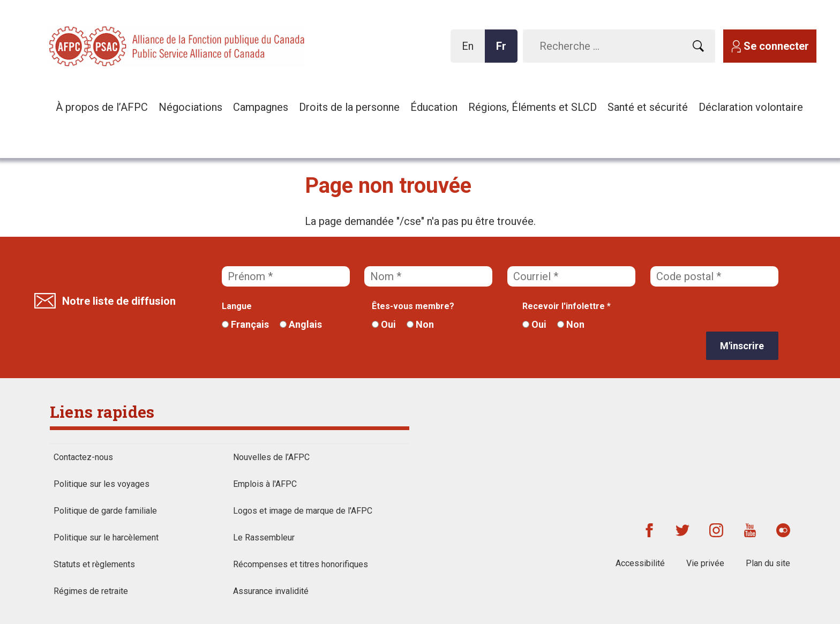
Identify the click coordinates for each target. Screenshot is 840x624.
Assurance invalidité (271, 591)
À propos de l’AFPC (102, 107)
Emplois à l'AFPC (265, 484)
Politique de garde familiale (105, 511)
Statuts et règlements (94, 564)
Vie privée (705, 563)
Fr (504, 51)
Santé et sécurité (648, 107)
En (471, 51)
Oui (384, 324)
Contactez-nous (83, 457)
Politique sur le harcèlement (106, 537)
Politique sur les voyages (102, 484)
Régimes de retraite (91, 591)
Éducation (434, 107)
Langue (237, 306)
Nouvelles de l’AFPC (271, 457)
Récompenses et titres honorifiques (301, 564)
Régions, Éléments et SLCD (532, 107)
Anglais (301, 324)
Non (420, 324)
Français (245, 324)
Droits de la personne (349, 107)
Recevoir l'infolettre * (567, 306)
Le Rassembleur (264, 537)
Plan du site (768, 563)
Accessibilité (640, 563)
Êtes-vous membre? (413, 306)
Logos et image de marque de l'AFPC (303, 511)
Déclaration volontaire (751, 107)
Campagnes (261, 107)
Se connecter (776, 46)
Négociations (190, 107)
